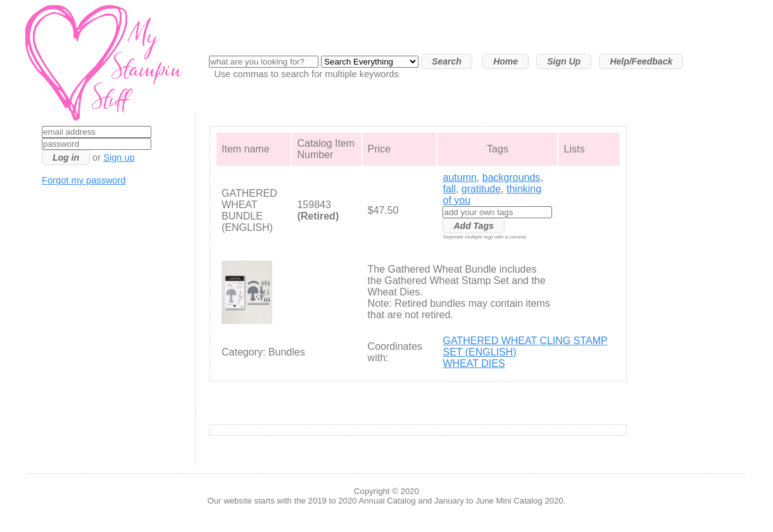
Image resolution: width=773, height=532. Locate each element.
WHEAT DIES (474, 363)
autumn (459, 177)
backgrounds (512, 177)
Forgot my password (84, 180)
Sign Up (564, 61)
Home (506, 61)
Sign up (119, 158)
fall (449, 189)
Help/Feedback (641, 61)
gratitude (481, 189)
